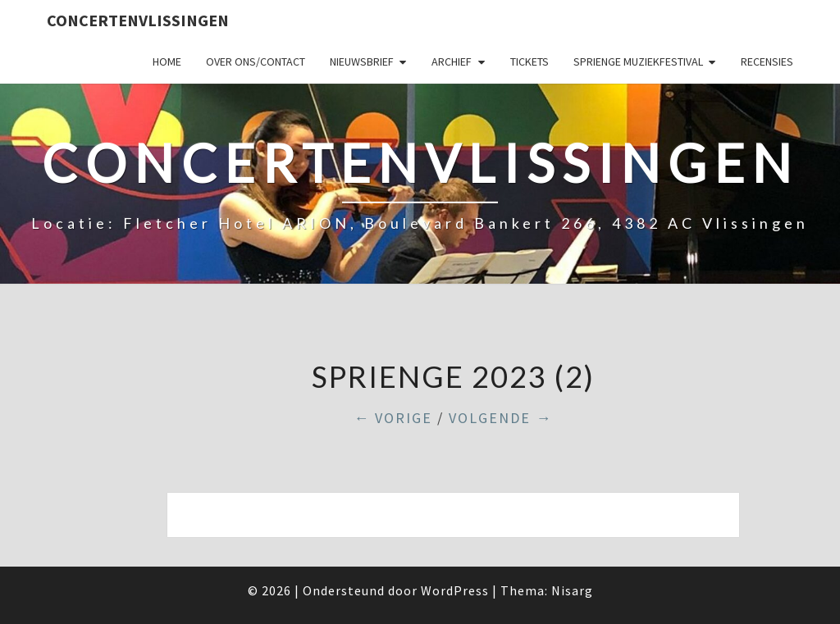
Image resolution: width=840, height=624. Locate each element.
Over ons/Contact (256, 61)
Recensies (767, 61)
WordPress (455, 590)
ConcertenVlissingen (138, 20)
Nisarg (572, 590)
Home (167, 61)
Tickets (530, 61)
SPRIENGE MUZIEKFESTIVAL (638, 61)
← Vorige (393, 418)
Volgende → (500, 418)
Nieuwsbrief (362, 61)
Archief (452, 61)
